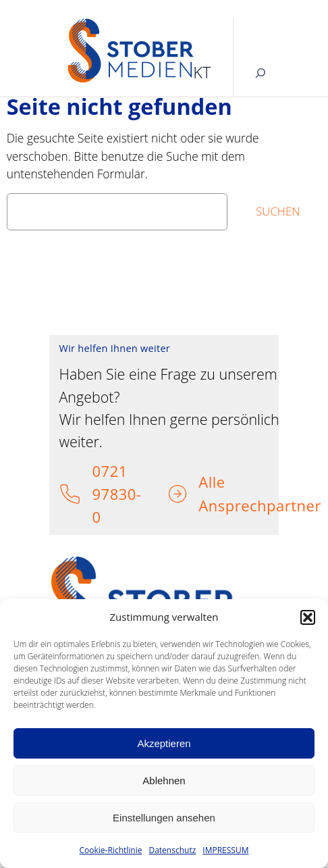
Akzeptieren (164, 743)
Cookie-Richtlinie (111, 850)
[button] (308, 617)
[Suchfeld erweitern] (261, 73)
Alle (212, 482)
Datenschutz (172, 850)
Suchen (278, 211)
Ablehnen (164, 781)
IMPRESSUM (225, 850)
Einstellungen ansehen (164, 818)
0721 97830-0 (116, 494)
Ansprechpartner (260, 505)
